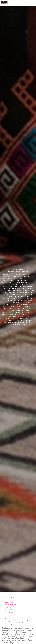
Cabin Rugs (8, 608)
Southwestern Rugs (10, 604)
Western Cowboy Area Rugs (18, 272)
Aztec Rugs (8, 606)
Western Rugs (9, 603)
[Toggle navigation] (33, 3)
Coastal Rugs (9, 611)
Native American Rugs (11, 609)
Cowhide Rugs (9, 613)
